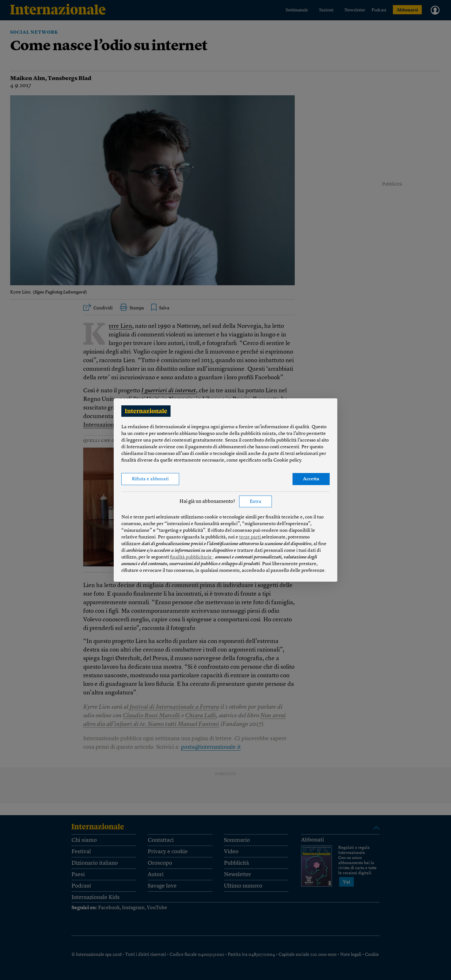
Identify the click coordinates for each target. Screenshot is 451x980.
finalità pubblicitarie (191, 557)
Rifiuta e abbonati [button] (150, 479)
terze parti (250, 537)
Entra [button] (256, 502)
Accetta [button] (311, 479)
